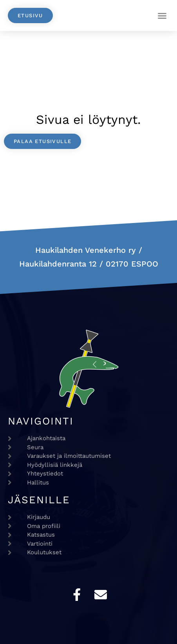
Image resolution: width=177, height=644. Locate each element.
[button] (162, 16)
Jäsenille (39, 500)
